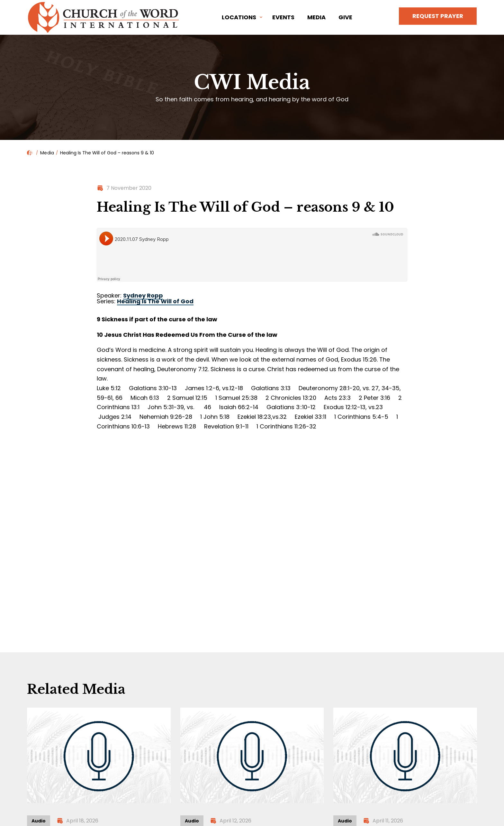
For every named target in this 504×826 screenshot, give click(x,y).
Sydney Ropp (143, 295)
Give (345, 17)
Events (283, 17)
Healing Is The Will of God (155, 301)
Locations (239, 17)
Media (316, 17)
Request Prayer (438, 16)
